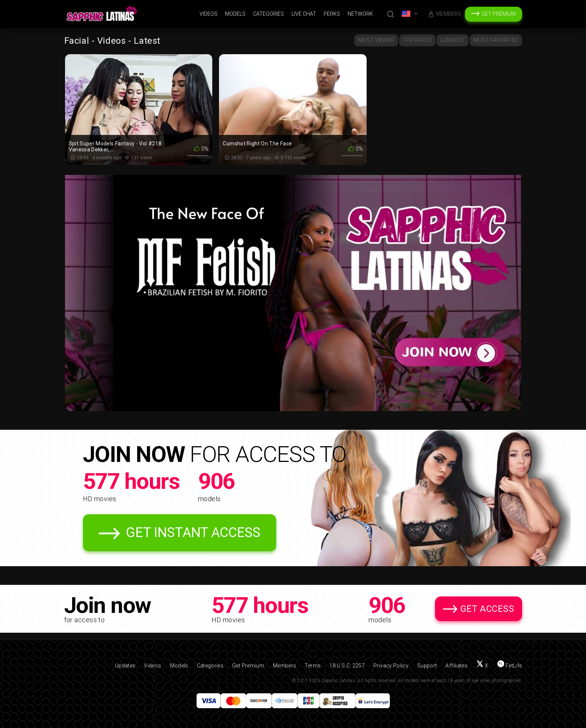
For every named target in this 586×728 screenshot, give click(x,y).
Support (427, 666)
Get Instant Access (193, 533)
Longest (452, 40)
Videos (209, 14)
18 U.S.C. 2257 (347, 666)
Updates (125, 666)
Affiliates (457, 666)
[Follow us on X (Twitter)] (482, 666)
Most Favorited (496, 40)
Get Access (487, 609)
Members (449, 14)
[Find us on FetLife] (510, 666)
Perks (332, 14)
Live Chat (304, 14)
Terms (313, 666)
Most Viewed (376, 40)
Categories (269, 14)
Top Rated (417, 40)
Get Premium (499, 14)
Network (360, 14)
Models (235, 14)
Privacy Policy (391, 666)
